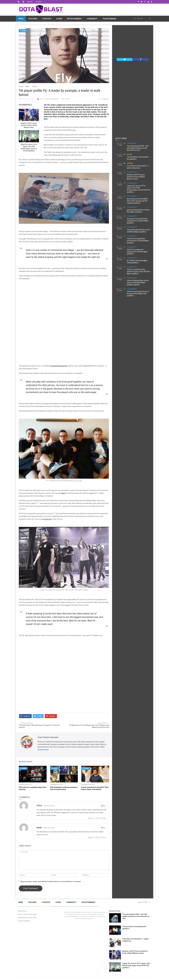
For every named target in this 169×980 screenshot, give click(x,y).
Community (92, 19)
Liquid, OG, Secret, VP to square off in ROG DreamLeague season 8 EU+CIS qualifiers (138, 189)
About (30, 2)
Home (21, 86)
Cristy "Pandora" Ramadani (49, 99)
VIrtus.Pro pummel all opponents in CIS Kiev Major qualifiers (137, 252)
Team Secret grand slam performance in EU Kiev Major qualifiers (138, 241)
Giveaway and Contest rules (27, 918)
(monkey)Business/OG (59, 366)
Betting (130, 154)
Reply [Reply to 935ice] (104, 806)
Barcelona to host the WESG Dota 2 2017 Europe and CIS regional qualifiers (137, 201)
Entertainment (74, 19)
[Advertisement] (110, 9)
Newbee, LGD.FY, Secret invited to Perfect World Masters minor (136, 177)
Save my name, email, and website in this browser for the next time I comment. (51, 881)
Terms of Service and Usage (27, 914)
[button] (150, 19)
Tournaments (132, 143)
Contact (39, 2)
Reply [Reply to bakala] (104, 828)
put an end (47, 519)
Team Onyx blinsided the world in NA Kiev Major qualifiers (138, 231)
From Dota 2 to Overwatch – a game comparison (138, 167)
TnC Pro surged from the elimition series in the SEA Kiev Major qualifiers (138, 272)
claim (63, 493)
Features (33, 19)
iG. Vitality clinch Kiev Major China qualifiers (137, 262)
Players (23, 31)
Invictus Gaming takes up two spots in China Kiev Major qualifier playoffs (138, 283)
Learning (130, 163)
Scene (59, 19)
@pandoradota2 (43, 749)
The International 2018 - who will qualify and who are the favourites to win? (136, 916)
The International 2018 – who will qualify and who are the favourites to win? (138, 148)
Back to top (144, 902)
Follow (138, 19)
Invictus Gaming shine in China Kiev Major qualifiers (138, 211)
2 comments (105, 99)
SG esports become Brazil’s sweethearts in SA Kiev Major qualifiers (138, 221)
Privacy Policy (22, 911)
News (21, 19)
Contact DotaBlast (24, 921)
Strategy (47, 19)
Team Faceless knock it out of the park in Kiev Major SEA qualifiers (138, 294)
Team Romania (109, 19)
